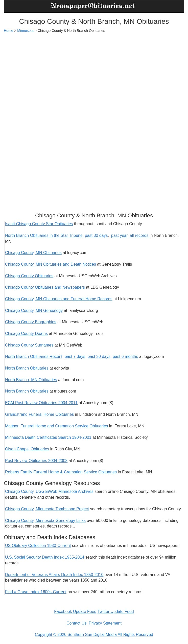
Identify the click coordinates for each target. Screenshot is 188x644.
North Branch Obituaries (27, 368)
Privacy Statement (105, 623)
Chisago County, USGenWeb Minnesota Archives (49, 491)
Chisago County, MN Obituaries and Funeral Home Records (59, 299)
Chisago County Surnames (29, 345)
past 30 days (99, 356)
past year (119, 235)
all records (140, 235)
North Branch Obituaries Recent (34, 356)
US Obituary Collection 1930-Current (38, 546)
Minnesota (25, 31)
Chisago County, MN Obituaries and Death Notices (51, 264)
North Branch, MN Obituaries (31, 380)
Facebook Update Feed (75, 612)
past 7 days (75, 356)
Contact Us (76, 623)
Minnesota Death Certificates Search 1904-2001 (48, 437)
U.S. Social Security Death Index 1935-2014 (45, 557)
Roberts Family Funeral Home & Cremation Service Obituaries (61, 472)
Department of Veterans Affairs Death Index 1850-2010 (54, 575)
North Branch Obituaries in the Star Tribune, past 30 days (56, 235)
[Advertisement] (94, 74)
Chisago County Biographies (31, 322)
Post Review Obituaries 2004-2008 (36, 461)
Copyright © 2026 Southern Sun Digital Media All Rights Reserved (94, 635)
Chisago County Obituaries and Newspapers (45, 287)
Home (8, 31)
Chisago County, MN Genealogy (34, 310)
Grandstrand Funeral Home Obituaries (39, 414)
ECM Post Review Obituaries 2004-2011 (41, 403)
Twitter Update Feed (116, 612)
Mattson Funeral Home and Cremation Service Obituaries (56, 426)
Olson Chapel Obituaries (27, 449)
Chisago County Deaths (26, 333)
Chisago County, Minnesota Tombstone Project (47, 509)
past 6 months (125, 356)
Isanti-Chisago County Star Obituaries (39, 224)
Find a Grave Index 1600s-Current (36, 592)
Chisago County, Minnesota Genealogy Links (45, 521)
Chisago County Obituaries (29, 276)
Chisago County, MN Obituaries (33, 253)
